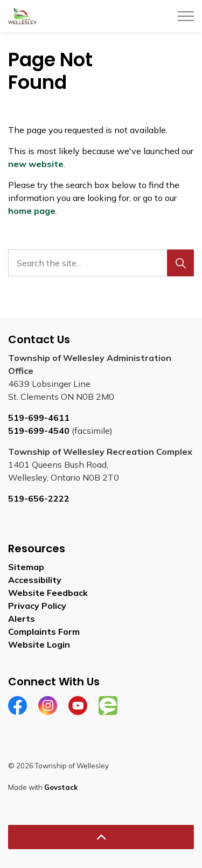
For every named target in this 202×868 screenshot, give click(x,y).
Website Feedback (48, 593)
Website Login (39, 644)
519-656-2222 (39, 498)
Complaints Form (44, 631)
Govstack (61, 787)
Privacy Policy (37, 606)
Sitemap (26, 567)
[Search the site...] (101, 263)
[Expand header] (186, 16)
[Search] (180, 263)
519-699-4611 (39, 418)
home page (32, 211)
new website (36, 164)
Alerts (22, 619)
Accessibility (35, 580)
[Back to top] (101, 837)
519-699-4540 (39, 430)
